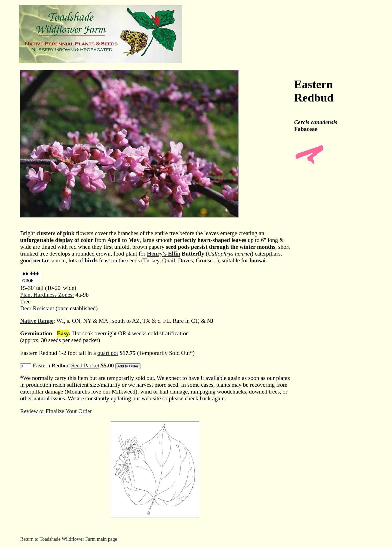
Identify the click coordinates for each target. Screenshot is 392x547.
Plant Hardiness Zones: (47, 295)
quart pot (108, 353)
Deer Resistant (37, 308)
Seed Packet (85, 365)
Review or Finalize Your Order (56, 411)
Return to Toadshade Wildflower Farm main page (69, 539)
